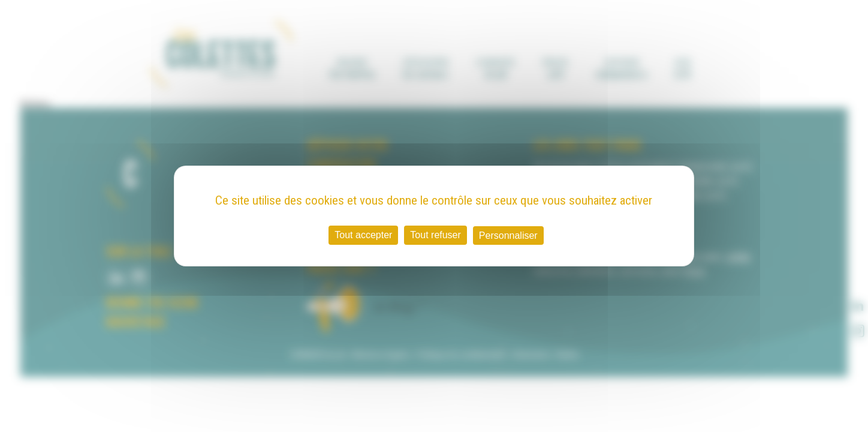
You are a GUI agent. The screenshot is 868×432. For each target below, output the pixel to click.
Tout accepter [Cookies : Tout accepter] (363, 235)
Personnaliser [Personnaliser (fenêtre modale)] (508, 235)
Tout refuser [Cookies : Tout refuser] (435, 235)
